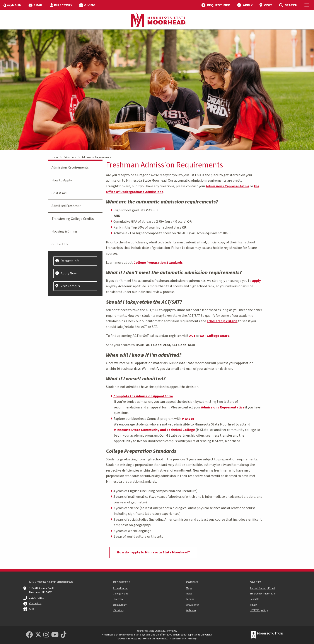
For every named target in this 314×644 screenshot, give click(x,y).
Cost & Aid (59, 193)
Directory (118, 599)
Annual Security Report (263, 588)
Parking (190, 599)
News (189, 594)
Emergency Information (263, 594)
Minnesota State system (135, 635)
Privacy (192, 639)
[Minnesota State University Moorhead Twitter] (38, 635)
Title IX (254, 605)
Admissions (70, 158)
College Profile (121, 594)
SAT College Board (215, 336)
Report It (254, 599)
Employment (120, 605)
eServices (118, 610)
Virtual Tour (192, 605)
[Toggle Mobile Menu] (307, 5)
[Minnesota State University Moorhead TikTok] (63, 635)
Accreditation (121, 588)
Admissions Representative (228, 186)
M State (188, 419)
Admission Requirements (70, 167)
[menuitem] (13, 5)
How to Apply (62, 180)
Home (55, 158)
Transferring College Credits (73, 219)
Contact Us (60, 244)
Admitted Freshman (66, 206)
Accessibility (178, 639)
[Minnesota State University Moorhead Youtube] (55, 635)
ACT (192, 336)
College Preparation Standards (158, 263)
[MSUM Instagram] (46, 635)
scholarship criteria (222, 321)
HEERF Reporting (259, 610)
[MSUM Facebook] (29, 635)
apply (256, 281)
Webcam (191, 610)
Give (32, 609)
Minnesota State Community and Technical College (154, 430)
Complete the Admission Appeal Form (143, 396)
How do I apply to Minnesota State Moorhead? (153, 552)
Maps (189, 588)
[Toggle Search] (288, 5)
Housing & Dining (64, 231)
